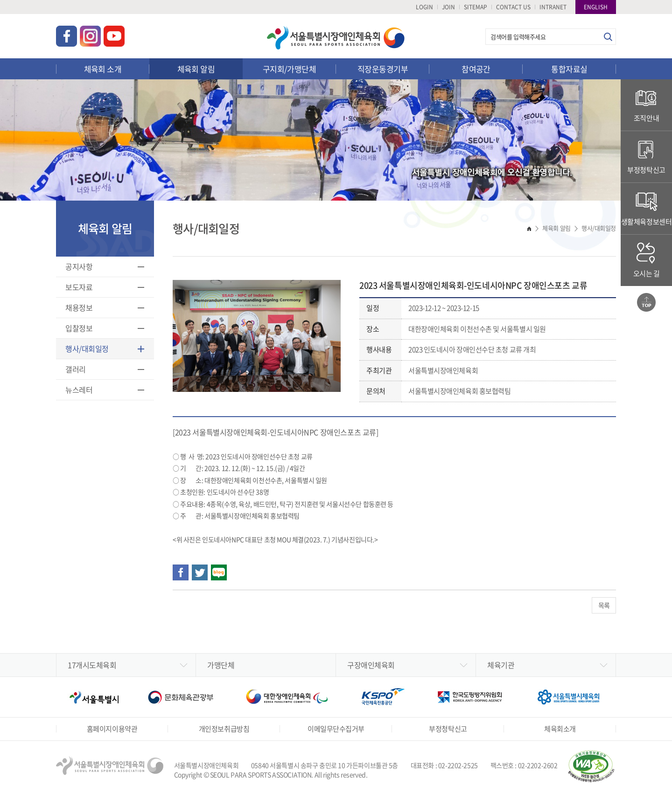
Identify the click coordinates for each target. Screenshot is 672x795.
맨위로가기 (646, 302)
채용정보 (79, 307)
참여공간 (476, 69)
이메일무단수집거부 (336, 729)
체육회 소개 (103, 69)
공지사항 (79, 266)
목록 (604, 605)
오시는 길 (647, 260)
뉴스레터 (79, 390)
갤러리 (76, 369)
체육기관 (501, 665)
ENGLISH (596, 7)
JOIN (448, 7)
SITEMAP (476, 7)
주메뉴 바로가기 (0, 0)
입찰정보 (79, 328)
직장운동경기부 (383, 69)
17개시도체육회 (92, 665)
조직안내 (646, 105)
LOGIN (424, 7)
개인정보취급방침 (224, 729)
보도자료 (79, 287)
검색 (608, 37)
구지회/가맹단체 (290, 69)
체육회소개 (560, 729)
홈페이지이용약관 (112, 729)
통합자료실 (569, 69)
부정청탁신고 (646, 157)
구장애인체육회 (371, 665)
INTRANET (553, 7)
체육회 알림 (196, 69)
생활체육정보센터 (647, 208)
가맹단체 (221, 665)
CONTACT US (513, 7)
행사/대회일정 (87, 349)
